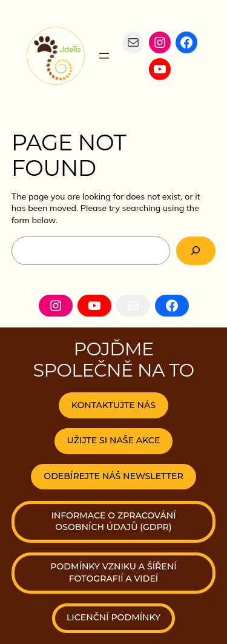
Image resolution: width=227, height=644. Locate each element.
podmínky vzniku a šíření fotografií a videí (113, 572)
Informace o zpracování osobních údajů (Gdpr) (113, 522)
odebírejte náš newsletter (113, 476)
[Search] (196, 251)
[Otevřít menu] (104, 56)
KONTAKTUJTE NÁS (113, 405)
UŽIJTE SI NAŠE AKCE (114, 440)
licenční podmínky (113, 617)
